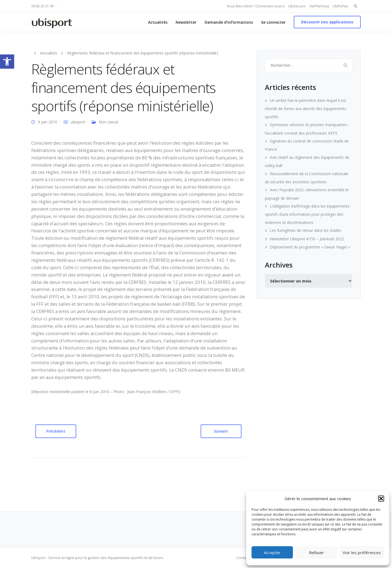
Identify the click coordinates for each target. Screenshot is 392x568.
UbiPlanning (319, 6)
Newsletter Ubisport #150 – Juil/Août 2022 (307, 239)
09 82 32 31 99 (42, 6)
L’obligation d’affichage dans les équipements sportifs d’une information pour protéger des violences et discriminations (307, 214)
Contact (243, 558)
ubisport (78, 122)
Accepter (272, 552)
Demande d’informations (229, 22)
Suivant (221, 431)
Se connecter (273, 22)
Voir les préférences (362, 552)
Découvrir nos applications (327, 22)
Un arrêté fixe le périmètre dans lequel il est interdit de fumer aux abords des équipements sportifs (306, 109)
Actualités (158, 22)
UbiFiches (340, 6)
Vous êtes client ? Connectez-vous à (256, 6)
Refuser (316, 552)
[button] (7, 62)
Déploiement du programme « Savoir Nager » (310, 247)
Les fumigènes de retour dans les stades (306, 230)
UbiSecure (297, 6)
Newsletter (186, 22)
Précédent (56, 431)
